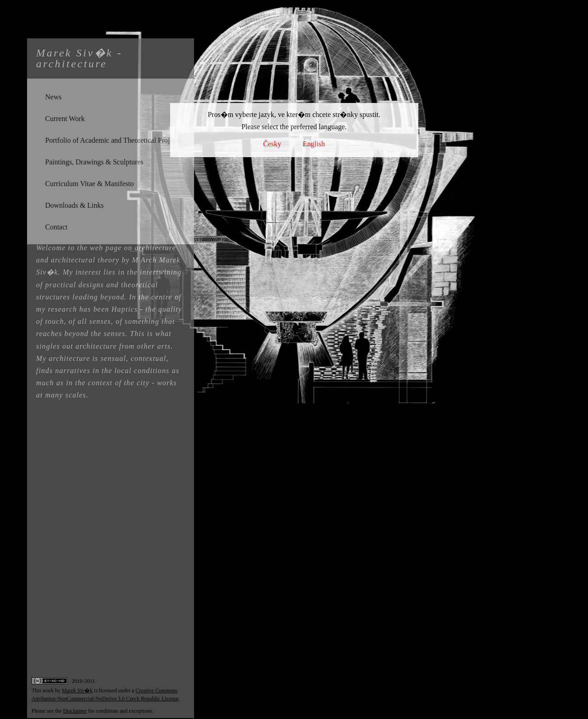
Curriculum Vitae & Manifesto (89, 184)
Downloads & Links (74, 205)
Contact (56, 227)
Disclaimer (75, 711)
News (53, 97)
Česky (272, 144)
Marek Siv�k (77, 691)
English (314, 144)
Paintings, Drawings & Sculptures (94, 162)
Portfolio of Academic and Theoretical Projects (113, 140)
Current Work (65, 119)
